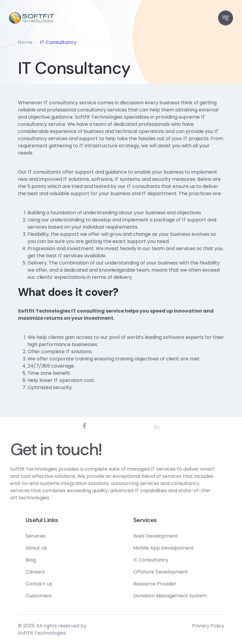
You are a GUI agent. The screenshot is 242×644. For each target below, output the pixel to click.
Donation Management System (190, 596)
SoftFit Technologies (42, 635)
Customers (58, 596)
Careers (55, 572)
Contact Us (58, 584)
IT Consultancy (170, 560)
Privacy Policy (208, 628)
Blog (50, 560)
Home (25, 42)
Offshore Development (180, 572)
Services (55, 536)
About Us (56, 548)
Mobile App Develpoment (183, 548)
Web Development (175, 536)
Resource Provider (174, 584)
